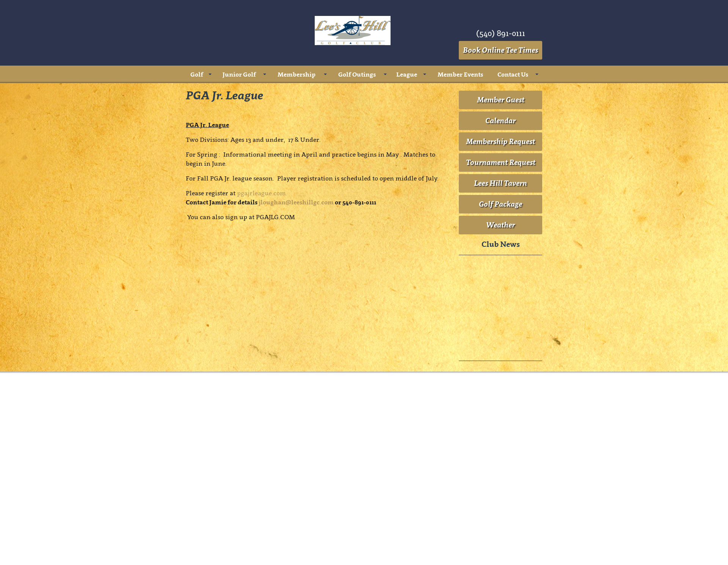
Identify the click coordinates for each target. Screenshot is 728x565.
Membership (297, 74)
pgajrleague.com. (263, 386)
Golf (197, 74)
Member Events (460, 74)
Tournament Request (501, 356)
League (407, 74)
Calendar (500, 314)
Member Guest (501, 293)
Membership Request (500, 335)
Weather (500, 418)
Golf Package (500, 397)
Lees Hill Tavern (500, 377)
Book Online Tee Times (500, 50)
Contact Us (513, 74)
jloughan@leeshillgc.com (296, 395)
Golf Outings (357, 74)
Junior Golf (239, 74)
